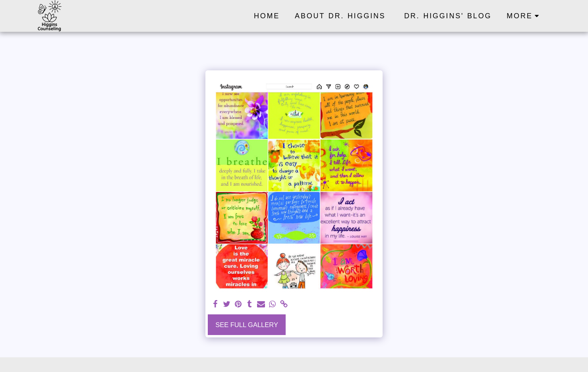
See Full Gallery (247, 325)
